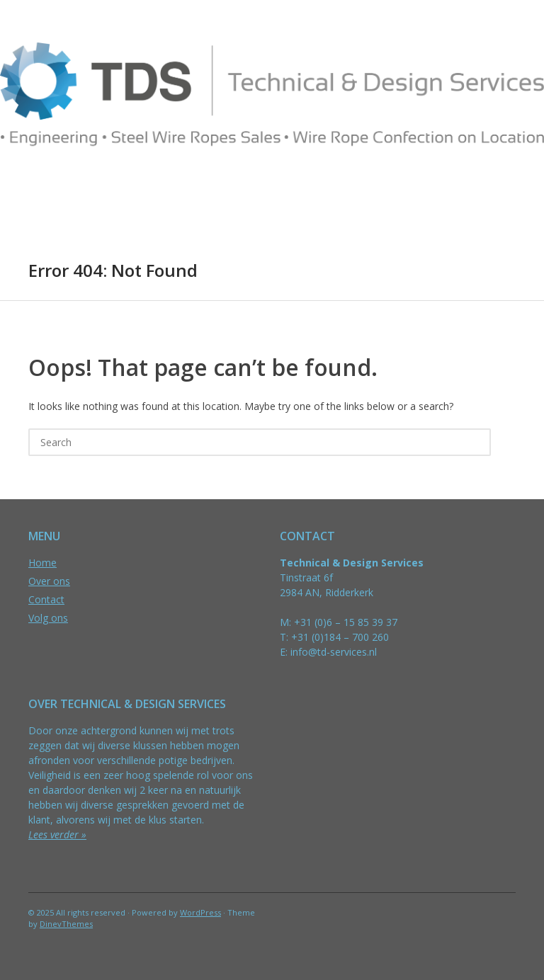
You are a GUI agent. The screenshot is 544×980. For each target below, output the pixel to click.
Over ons (49, 581)
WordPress (200, 912)
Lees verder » (57, 834)
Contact (46, 599)
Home (42, 563)
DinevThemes (66, 924)
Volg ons (48, 618)
